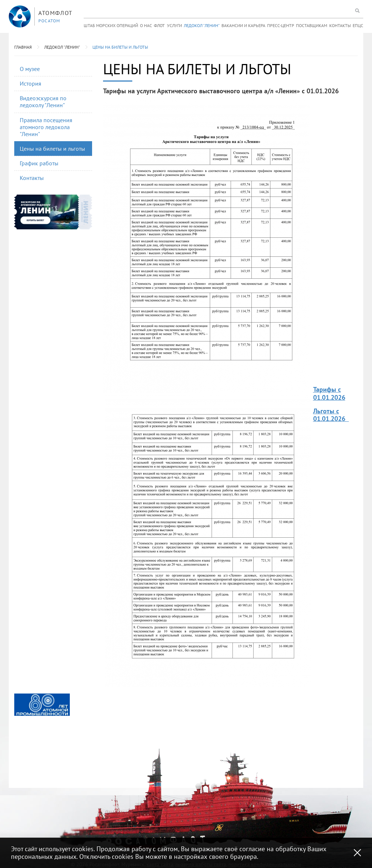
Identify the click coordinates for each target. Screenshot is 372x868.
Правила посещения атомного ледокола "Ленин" (46, 127)
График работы (39, 163)
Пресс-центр (281, 25)
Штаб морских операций (111, 25)
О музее (30, 69)
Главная (23, 47)
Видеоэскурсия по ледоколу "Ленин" (43, 102)
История (31, 83)
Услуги (174, 25)
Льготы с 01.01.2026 (330, 415)
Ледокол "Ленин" (202, 25)
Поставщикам (312, 25)
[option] (42, 705)
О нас (146, 25)
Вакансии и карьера (243, 25)
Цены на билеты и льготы (120, 47)
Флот (159, 25)
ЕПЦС (358, 25)
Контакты (340, 25)
